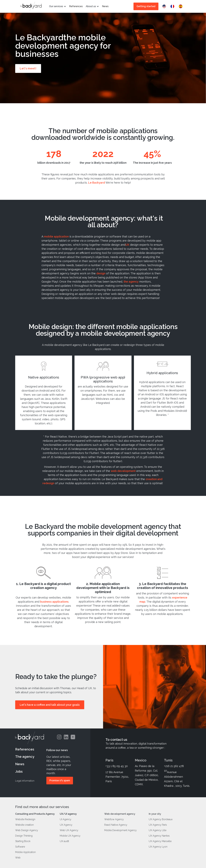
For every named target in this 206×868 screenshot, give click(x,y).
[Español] (181, 6)
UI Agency (66, 819)
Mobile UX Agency (70, 836)
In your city (155, 814)
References (25, 749)
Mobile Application (25, 852)
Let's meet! (28, 68)
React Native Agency (116, 825)
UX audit (64, 841)
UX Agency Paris (158, 825)
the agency (131, 282)
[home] (31, 6)
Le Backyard (97, 183)
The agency (25, 757)
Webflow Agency (114, 819)
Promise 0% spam (60, 780)
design (101, 273)
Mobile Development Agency (120, 830)
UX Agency (66, 825)
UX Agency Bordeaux (161, 819)
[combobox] (165, 6)
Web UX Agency (69, 830)
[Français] (173, 6)
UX (127, 245)
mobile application (56, 236)
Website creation (24, 825)
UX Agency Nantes (159, 836)
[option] (173, 6)
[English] (165, 6)
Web (18, 858)
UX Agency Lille (158, 830)
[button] (58, 6)
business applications (54, 602)
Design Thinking (24, 836)
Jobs (19, 771)
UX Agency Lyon (158, 847)
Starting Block (23, 841)
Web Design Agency (27, 830)
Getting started (146, 6)
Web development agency (120, 814)
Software (20, 847)
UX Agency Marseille (160, 841)
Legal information (25, 781)
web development (123, 471)
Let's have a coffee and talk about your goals (50, 705)
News (20, 764)
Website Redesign (25, 819)
